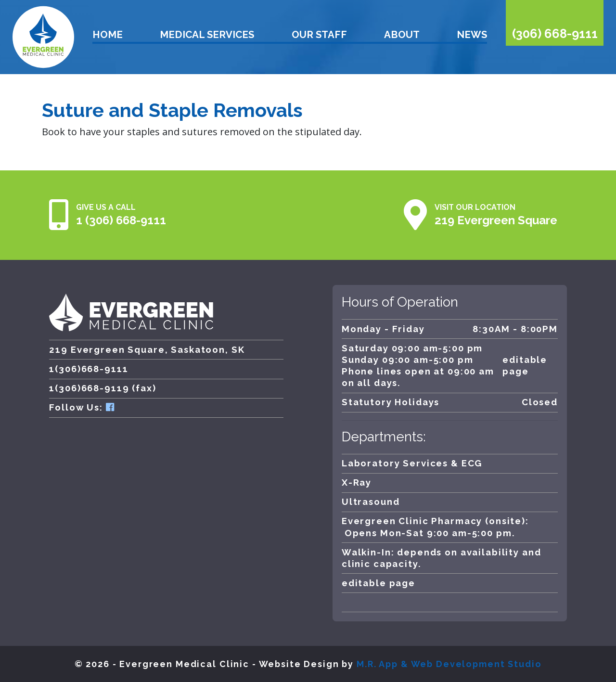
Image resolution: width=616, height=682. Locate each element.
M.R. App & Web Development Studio (449, 664)
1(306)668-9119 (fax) (103, 388)
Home (108, 35)
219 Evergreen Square (496, 220)
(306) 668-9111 (555, 34)
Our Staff (319, 35)
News (472, 35)
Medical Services (207, 35)
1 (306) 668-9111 (121, 220)
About (402, 35)
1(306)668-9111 (89, 369)
